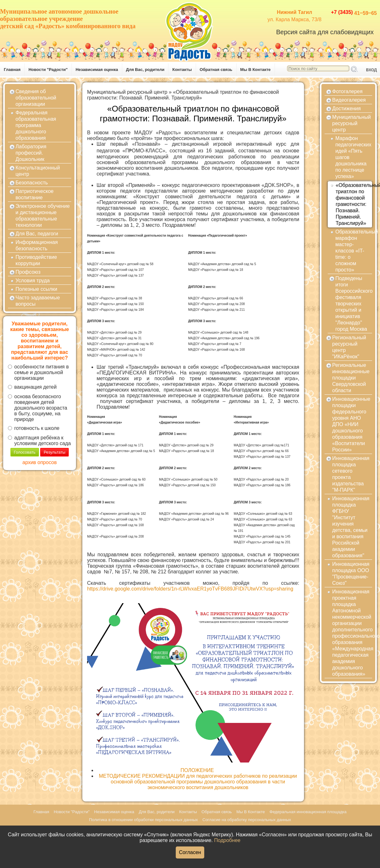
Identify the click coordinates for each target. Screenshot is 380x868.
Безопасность (32, 183)
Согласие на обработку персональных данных (247, 820)
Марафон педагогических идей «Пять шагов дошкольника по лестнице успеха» (353, 157)
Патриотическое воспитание (35, 194)
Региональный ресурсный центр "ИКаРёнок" (349, 347)
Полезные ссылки (36, 289)
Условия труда (33, 281)
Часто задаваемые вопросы (38, 301)
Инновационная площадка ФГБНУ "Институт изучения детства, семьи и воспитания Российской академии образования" (351, 527)
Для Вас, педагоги (37, 234)
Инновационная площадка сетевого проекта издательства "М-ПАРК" (351, 474)
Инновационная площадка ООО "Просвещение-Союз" (351, 574)
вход (371, 70)
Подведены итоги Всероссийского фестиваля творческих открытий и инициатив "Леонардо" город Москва (354, 304)
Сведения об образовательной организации (36, 98)
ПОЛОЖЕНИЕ (198, 770)
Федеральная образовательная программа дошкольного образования (36, 125)
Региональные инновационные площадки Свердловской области (351, 378)
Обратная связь (216, 70)
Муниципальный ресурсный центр (127, 92)
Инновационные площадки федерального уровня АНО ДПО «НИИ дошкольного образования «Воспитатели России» (351, 424)
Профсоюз (28, 272)
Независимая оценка (97, 70)
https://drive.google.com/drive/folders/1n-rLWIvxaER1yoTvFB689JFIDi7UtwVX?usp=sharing (190, 589)
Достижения (346, 108)
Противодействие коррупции (36, 260)
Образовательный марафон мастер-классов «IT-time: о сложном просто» (354, 251)
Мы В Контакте (256, 70)
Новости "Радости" (48, 70)
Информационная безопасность (37, 245)
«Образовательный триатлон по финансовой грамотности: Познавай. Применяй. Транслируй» (183, 95)
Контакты (182, 70)
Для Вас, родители (145, 70)
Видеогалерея (349, 100)
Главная (12, 70)
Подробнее (227, 840)
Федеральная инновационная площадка (308, 812)
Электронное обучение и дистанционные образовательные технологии (43, 216)
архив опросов (40, 462)
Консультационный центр (38, 171)
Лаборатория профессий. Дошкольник (31, 153)
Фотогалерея (347, 91)
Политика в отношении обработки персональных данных (143, 820)
